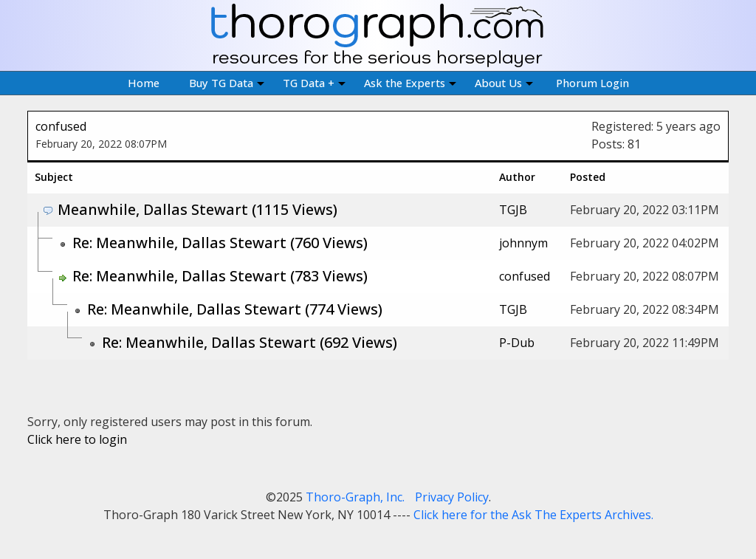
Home (144, 83)
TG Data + (314, 83)
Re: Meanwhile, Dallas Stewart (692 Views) (250, 342)
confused (61, 126)
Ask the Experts (410, 83)
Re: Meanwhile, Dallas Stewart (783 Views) (220, 276)
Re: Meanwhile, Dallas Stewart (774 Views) (235, 309)
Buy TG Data (227, 83)
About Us (504, 83)
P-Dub (517, 343)
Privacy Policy (452, 497)
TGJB (513, 210)
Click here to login (77, 439)
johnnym (523, 243)
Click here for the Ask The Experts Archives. (533, 515)
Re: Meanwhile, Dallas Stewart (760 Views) (220, 243)
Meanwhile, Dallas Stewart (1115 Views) (197, 209)
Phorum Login (592, 83)
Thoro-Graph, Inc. (355, 497)
